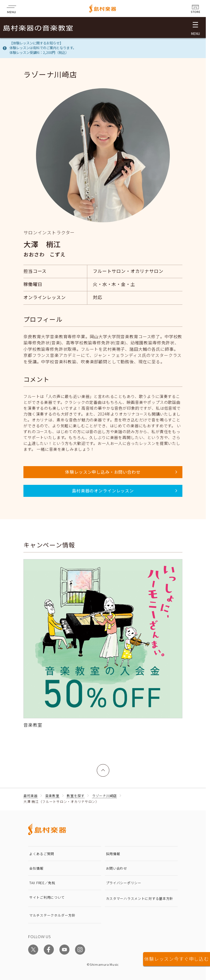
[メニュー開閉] (195, 28)
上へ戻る (103, 767)
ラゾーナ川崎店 (104, 796)
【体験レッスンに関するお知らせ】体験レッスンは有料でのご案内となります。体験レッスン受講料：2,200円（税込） (43, 48)
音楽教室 (52, 796)
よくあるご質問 (42, 854)
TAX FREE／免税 (42, 883)
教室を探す (76, 796)
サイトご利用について (47, 897)
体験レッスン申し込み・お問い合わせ (103, 472)
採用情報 (113, 854)
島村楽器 (31, 796)
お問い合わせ (117, 868)
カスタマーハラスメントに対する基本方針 (140, 898)
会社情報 (36, 868)
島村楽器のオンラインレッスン (103, 491)
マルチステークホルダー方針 (52, 915)
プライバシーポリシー (124, 883)
